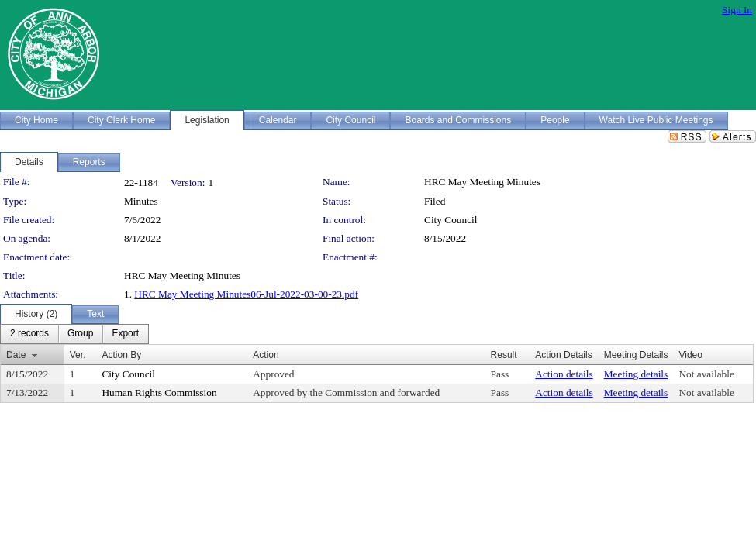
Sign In (737, 10)
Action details (564, 374)
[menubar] (74, 334)
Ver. (78, 355)
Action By (121, 355)
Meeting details (636, 374)
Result (504, 355)
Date (16, 355)
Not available (706, 374)
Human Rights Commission (159, 393)
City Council (451, 220)
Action (266, 355)
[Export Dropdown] (125, 334)
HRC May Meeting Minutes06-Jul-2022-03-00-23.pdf (246, 294)
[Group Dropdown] (80, 334)
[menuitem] (29, 334)
